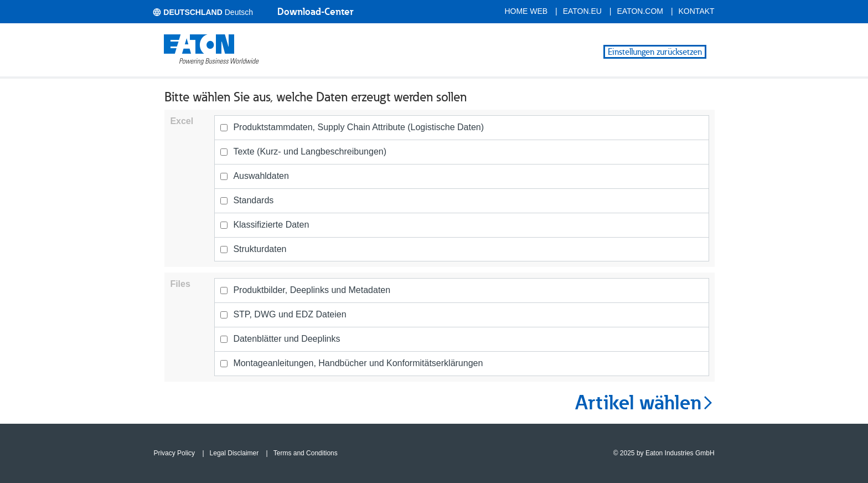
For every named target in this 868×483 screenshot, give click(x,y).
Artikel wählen (645, 403)
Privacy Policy (174, 453)
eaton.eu (582, 11)
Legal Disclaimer (234, 453)
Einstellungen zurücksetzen (655, 52)
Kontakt (697, 11)
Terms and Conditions (306, 453)
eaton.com (640, 11)
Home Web (526, 11)
